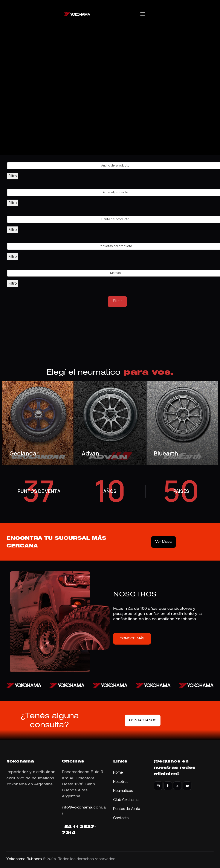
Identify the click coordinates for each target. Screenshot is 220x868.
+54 (67, 827)
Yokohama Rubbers (24, 859)
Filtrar (117, 301)
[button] (143, 14)
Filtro (13, 176)
